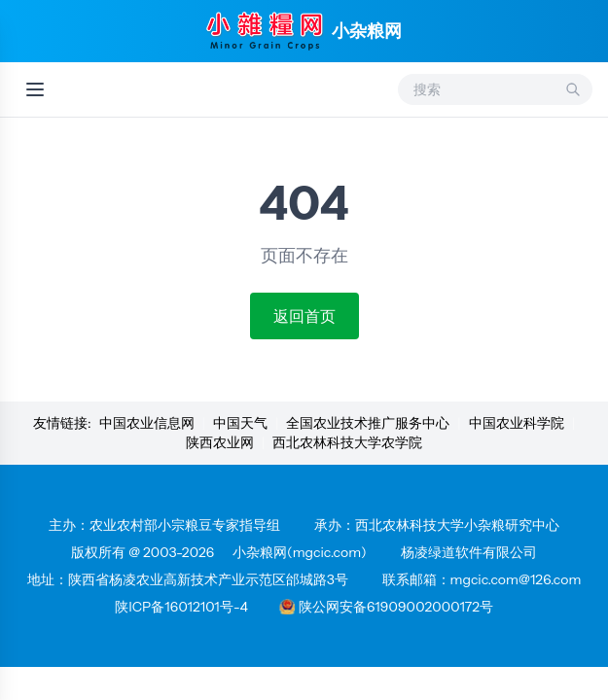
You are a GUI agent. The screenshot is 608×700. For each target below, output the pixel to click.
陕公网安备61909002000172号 (386, 607)
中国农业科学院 (517, 423)
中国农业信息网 (147, 423)
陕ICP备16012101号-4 (181, 607)
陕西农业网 (220, 442)
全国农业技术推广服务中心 (368, 423)
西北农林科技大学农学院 (347, 442)
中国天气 (240, 423)
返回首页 (304, 316)
